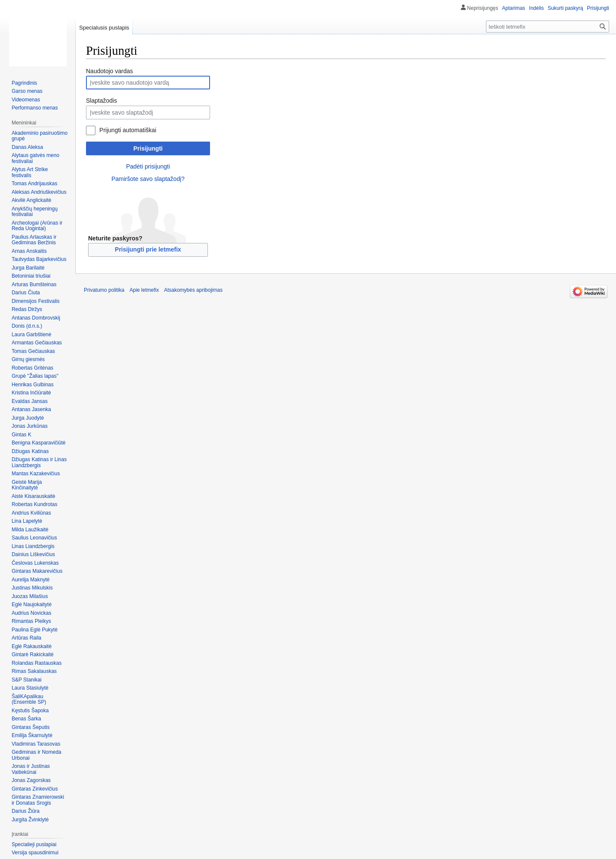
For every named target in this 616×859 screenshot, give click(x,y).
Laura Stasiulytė (30, 688)
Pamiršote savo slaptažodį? (148, 179)
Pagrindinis (24, 83)
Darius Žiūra (25, 811)
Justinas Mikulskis (32, 588)
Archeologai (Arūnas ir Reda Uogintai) (37, 226)
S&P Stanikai (27, 680)
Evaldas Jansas (30, 401)
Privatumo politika (104, 290)
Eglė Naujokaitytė (31, 604)
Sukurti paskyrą (565, 8)
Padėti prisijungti (148, 166)
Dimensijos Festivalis (36, 301)
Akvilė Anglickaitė (31, 200)
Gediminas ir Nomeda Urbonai (36, 755)
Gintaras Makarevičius (37, 571)
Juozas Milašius (30, 596)
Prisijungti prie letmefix (148, 249)
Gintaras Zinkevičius (35, 789)
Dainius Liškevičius (33, 554)
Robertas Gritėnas (32, 368)
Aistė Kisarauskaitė (33, 496)
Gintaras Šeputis (31, 727)
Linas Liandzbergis (33, 546)
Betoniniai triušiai (31, 276)
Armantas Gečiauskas (37, 343)
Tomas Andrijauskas (34, 184)
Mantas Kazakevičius (36, 474)
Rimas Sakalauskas (34, 671)
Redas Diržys (27, 309)
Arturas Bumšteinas (34, 284)
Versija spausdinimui (35, 853)
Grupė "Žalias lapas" (35, 376)
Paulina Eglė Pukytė (34, 630)
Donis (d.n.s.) (27, 326)
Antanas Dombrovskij (36, 318)
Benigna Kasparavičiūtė (38, 443)
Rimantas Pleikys (31, 621)
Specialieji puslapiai (34, 844)
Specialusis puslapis (104, 28)
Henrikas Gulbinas (33, 385)
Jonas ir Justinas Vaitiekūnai (31, 769)
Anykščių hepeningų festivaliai (34, 212)
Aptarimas (514, 8)
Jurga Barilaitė (28, 268)
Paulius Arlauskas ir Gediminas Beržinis (34, 240)
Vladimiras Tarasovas (36, 744)
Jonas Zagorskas (31, 780)
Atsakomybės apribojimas (193, 290)
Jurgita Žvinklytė (30, 820)
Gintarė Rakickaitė (33, 655)
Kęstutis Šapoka (30, 711)
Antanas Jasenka (31, 409)
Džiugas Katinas (30, 451)
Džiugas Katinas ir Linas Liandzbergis (39, 462)
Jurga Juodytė (28, 418)
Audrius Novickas (31, 613)
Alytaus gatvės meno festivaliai (35, 158)
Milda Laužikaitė (30, 530)
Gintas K (21, 435)
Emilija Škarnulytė (32, 735)
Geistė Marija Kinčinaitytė (27, 485)
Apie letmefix (144, 290)
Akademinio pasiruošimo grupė (40, 136)
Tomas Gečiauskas (33, 351)
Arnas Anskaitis (29, 251)
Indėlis (537, 8)
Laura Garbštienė (31, 335)
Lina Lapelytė (27, 521)
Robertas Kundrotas (34, 504)
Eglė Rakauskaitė (31, 646)
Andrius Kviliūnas (31, 513)
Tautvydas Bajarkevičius (39, 259)
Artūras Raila (26, 638)
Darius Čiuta (26, 293)
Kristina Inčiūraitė (31, 393)
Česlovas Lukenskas (35, 563)
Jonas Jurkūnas (30, 426)
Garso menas (27, 91)
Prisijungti (148, 148)
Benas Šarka (26, 719)
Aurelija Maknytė (31, 580)
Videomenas (26, 100)
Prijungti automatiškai (128, 130)
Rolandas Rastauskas (37, 663)
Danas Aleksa (27, 147)
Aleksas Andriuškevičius (39, 192)
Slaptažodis (101, 101)
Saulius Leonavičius (34, 538)
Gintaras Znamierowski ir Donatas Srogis (38, 800)
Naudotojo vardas (110, 71)
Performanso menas (35, 108)
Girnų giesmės (28, 359)
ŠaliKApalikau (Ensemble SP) (29, 699)
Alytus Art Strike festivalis (30, 172)
